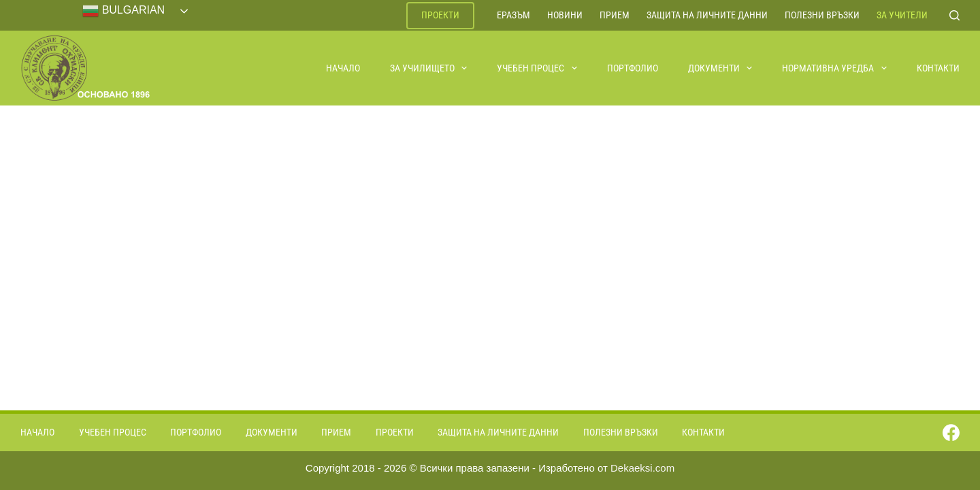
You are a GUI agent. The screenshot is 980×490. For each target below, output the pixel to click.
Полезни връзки (822, 15)
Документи (721, 68)
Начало (343, 68)
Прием (615, 15)
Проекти (440, 15)
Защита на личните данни (707, 15)
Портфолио (633, 68)
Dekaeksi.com (642, 468)
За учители (902, 15)
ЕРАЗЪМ (513, 15)
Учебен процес (538, 68)
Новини (565, 15)
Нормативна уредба (835, 68)
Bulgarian (124, 11)
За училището (429, 68)
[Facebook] (951, 432)
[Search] (954, 15)
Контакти (938, 68)
